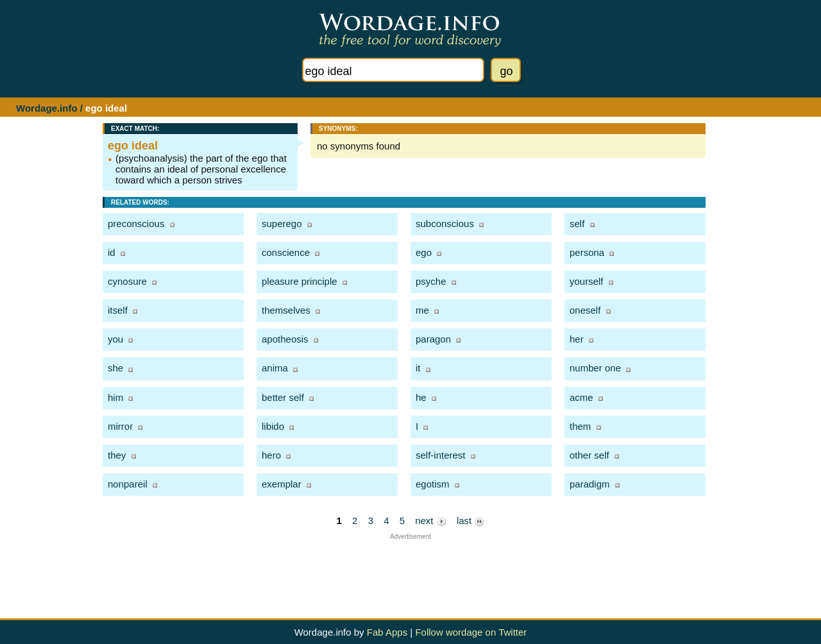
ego (424, 252)
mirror (120, 426)
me (422, 310)
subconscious (445, 224)
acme (581, 397)
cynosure (127, 281)
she (115, 368)
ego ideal (133, 146)
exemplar (282, 484)
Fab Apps (387, 632)
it (418, 368)
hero (271, 455)
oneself (585, 310)
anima (275, 368)
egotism (433, 484)
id (112, 252)
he (421, 397)
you (115, 339)
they (117, 455)
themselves (286, 310)
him (115, 397)
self (577, 224)
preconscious (136, 224)
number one (595, 368)
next (431, 521)
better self (283, 397)
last (471, 521)
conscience (286, 252)
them (580, 426)
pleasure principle (300, 281)
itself (118, 310)
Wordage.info (47, 108)
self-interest (441, 455)
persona (587, 252)
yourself (587, 281)
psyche (431, 281)
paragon (433, 339)
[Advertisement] (410, 569)
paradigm (590, 484)
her (577, 339)
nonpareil (128, 484)
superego (282, 224)
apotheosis (285, 339)
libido (273, 426)
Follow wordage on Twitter (471, 632)
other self (589, 455)
